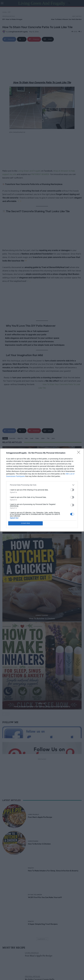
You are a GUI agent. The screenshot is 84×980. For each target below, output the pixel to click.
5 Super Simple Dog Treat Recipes (43, 924)
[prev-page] (4, 714)
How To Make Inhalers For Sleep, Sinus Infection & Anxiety (42, 706)
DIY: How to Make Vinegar (12, 19)
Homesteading (42, 615)
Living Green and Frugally (29, 171)
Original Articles (33, 976)
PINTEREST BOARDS (40, 174)
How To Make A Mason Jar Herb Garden (66, 19)
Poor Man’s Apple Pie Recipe (42, 531)
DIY (9, 12)
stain (43, 438)
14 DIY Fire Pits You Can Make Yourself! (45, 897)
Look (32, 438)
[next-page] (8, 714)
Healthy (42, 703)
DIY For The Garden (35, 895)
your (53, 438)
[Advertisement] (42, 62)
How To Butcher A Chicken (42, 619)
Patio (37, 438)
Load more (42, 939)
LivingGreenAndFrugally (18, 32)
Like (26, 438)
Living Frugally (42, 527)
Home (4, 12)
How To (20, 438)
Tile (48, 438)
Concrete (12, 438)
